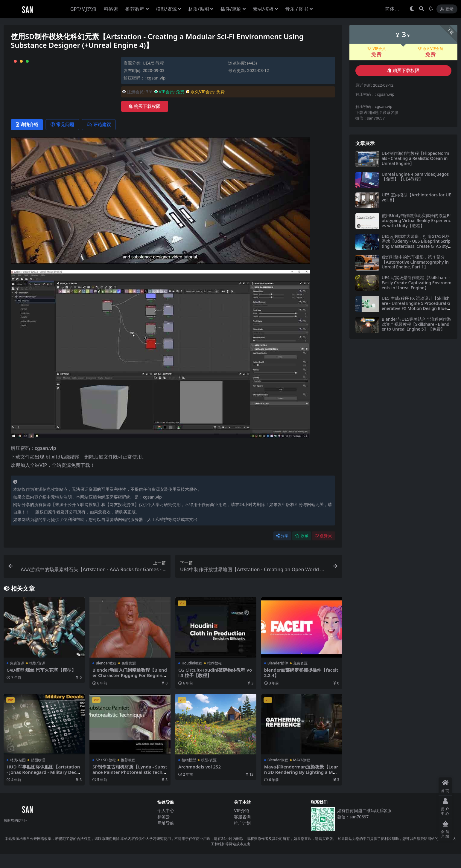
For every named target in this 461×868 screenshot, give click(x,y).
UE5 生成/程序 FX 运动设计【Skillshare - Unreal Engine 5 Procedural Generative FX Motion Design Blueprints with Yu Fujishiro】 (416, 306)
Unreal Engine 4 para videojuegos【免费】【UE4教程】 (415, 177)
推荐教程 (214, 677)
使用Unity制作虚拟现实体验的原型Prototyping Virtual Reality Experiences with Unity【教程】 (416, 220)
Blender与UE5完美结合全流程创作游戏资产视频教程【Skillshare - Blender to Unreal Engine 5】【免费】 (417, 324)
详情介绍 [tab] (27, 138)
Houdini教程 (192, 677)
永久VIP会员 (430, 49)
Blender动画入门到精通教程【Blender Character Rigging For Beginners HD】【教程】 (130, 689)
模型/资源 (37, 677)
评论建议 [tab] (101, 138)
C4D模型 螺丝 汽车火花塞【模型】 (41, 684)
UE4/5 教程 (153, 63)
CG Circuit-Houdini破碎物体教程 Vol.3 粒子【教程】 (215, 686)
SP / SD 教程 (106, 774)
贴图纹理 (38, 774)
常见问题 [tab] (64, 138)
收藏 (302, 550)
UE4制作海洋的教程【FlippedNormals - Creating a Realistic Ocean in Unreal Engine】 (416, 158)
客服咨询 (242, 830)
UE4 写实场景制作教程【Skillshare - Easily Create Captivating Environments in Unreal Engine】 (417, 283)
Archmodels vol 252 (200, 780)
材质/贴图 (18, 774)
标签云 (164, 830)
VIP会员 (376, 49)
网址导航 (166, 837)
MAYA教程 (302, 774)
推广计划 (242, 837)
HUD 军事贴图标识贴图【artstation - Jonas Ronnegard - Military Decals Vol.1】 (44, 786)
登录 (447, 9)
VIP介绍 (241, 824)
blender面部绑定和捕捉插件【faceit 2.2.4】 (301, 686)
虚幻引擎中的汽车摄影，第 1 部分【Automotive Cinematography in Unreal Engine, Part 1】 (415, 262)
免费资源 (17, 677)
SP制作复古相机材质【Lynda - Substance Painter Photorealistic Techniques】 (129, 786)
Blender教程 (106, 677)
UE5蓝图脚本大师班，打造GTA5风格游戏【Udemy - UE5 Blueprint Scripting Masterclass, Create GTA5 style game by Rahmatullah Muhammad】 (416, 246)
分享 (282, 550)
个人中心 (166, 824)
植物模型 (189, 774)
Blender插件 (278, 677)
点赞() (323, 550)
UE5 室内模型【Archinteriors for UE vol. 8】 (416, 197)
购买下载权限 (145, 106)
